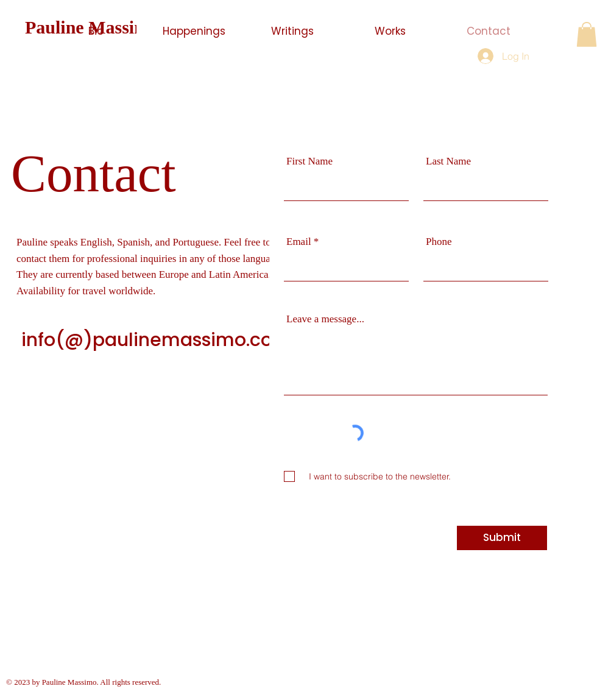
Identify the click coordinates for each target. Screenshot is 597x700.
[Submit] (502, 538)
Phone (439, 242)
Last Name (448, 161)
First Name (309, 161)
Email (299, 242)
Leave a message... (325, 319)
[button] (587, 34)
